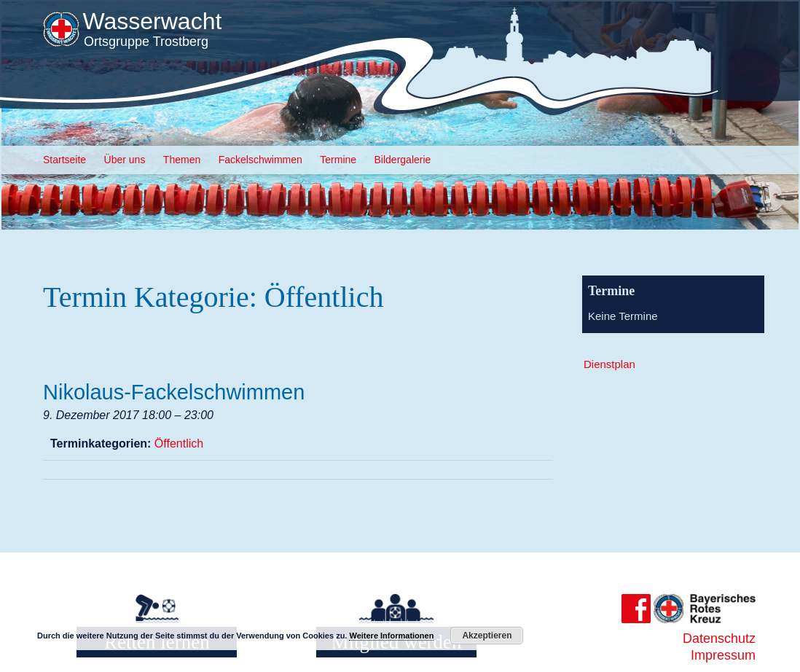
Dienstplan (609, 364)
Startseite (64, 160)
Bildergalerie (403, 160)
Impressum (723, 655)
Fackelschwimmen (260, 160)
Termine (338, 160)
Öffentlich (179, 444)
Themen (182, 160)
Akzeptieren (487, 636)
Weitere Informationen (391, 636)
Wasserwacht (152, 21)
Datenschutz (719, 638)
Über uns (125, 160)
